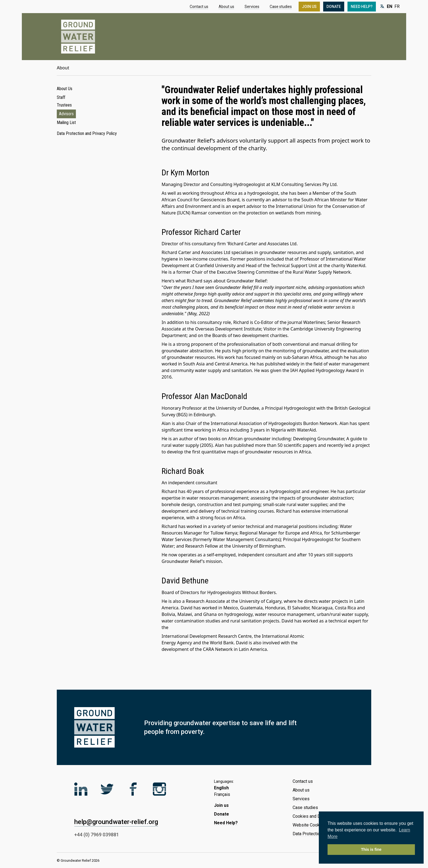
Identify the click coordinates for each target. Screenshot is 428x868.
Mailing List (66, 122)
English (221, 788)
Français (222, 794)
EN (390, 6)
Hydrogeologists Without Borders (241, 592)
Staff (61, 97)
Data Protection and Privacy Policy (87, 133)
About (63, 68)
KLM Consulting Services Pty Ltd (304, 184)
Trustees (64, 105)
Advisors (66, 114)
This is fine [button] (371, 849)
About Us (65, 89)
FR (397, 6)
